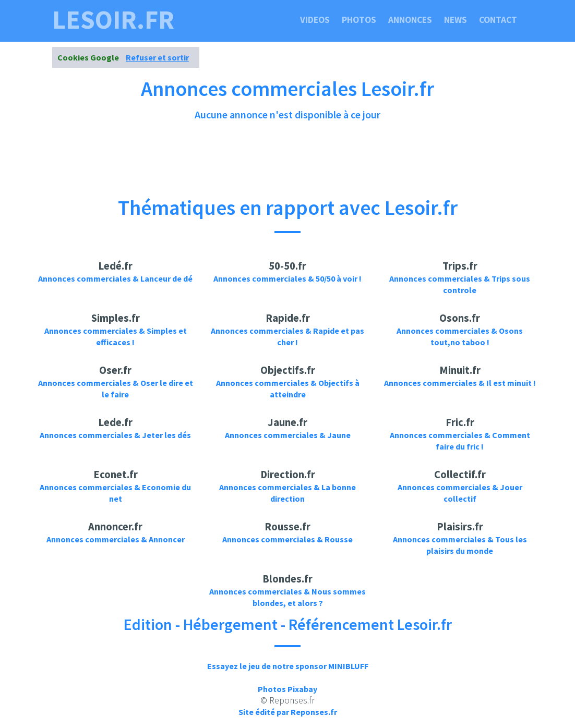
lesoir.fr (113, 20)
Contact (498, 20)
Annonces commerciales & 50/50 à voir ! (287, 278)
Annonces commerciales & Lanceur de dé (115, 278)
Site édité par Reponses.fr (288, 712)
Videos (315, 20)
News (456, 20)
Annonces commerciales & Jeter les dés (115, 435)
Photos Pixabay (287, 689)
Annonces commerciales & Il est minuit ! (460, 383)
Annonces (410, 20)
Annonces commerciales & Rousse (287, 539)
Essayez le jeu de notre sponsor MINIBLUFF (288, 666)
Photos (359, 20)
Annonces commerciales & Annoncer (116, 539)
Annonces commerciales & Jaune (288, 435)
